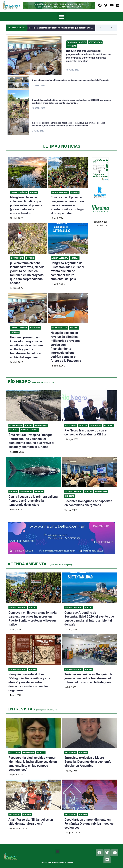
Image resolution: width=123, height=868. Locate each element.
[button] (62, 17)
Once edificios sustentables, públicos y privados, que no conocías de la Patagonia (71, 80)
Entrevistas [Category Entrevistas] (29, 753)
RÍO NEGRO (31, 382)
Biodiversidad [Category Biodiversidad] (17, 258)
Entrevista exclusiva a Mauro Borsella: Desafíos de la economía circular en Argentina (88, 762)
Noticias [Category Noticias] (72, 46)
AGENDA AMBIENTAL (40, 564)
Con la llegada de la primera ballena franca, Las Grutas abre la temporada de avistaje (33, 501)
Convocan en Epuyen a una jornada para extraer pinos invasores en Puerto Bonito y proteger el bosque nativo (68, 205)
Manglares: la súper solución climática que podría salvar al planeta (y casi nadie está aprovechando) (62, 28)
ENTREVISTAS (33, 710)
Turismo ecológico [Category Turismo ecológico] (30, 430)
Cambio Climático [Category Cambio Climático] (77, 42)
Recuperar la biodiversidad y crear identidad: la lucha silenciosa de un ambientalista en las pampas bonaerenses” (33, 764)
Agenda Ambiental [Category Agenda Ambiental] (60, 192)
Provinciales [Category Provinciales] (41, 426)
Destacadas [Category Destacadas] (96, 42)
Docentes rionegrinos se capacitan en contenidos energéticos (88, 503)
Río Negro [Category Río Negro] (14, 430)
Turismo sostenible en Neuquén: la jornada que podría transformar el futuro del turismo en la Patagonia (88, 679)
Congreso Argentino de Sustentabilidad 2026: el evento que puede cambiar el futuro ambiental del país (67, 271)
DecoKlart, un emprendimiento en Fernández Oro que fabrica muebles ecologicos (89, 824)
